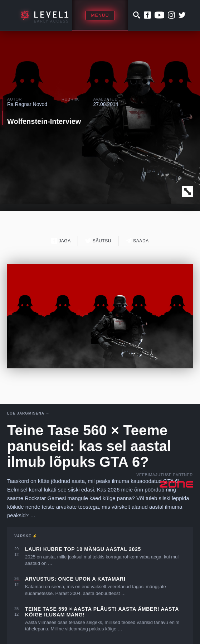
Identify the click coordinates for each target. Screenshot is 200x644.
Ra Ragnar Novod (27, 104)
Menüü (100, 15)
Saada (137, 241)
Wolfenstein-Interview (44, 121)
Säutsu (98, 241)
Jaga (61, 241)
